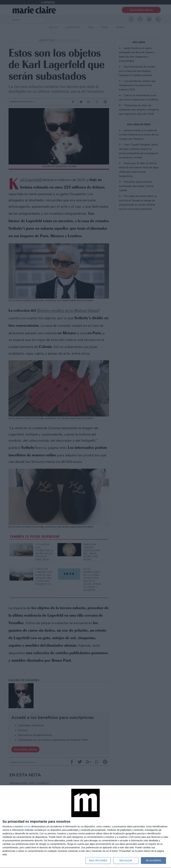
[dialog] (85, 827)
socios (27, 826)
